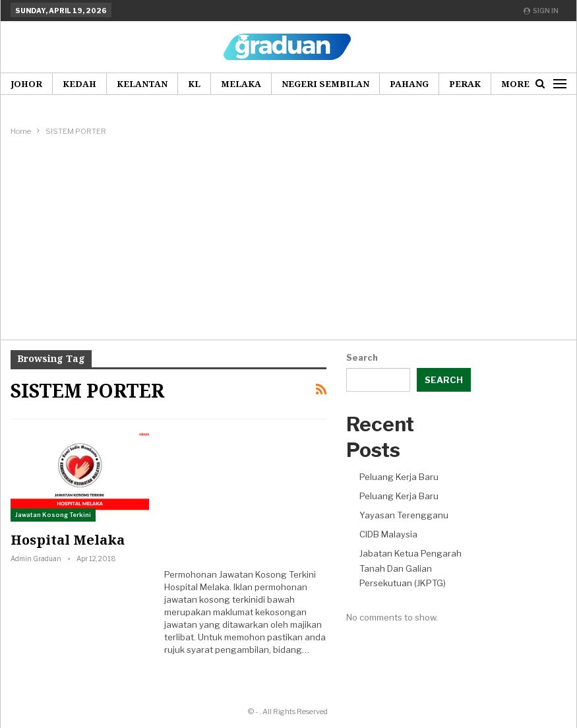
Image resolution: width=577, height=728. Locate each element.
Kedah (79, 84)
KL (194, 84)
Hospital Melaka (68, 540)
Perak (465, 84)
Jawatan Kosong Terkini (53, 515)
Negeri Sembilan (325, 84)
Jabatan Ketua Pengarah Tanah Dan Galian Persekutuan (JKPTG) (410, 568)
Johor (26, 84)
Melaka (241, 84)
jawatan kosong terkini (211, 599)
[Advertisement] (289, 237)
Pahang (409, 84)
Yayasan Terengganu (404, 515)
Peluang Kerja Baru (399, 477)
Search (362, 357)
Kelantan (142, 84)
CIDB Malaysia (388, 534)
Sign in (541, 11)
